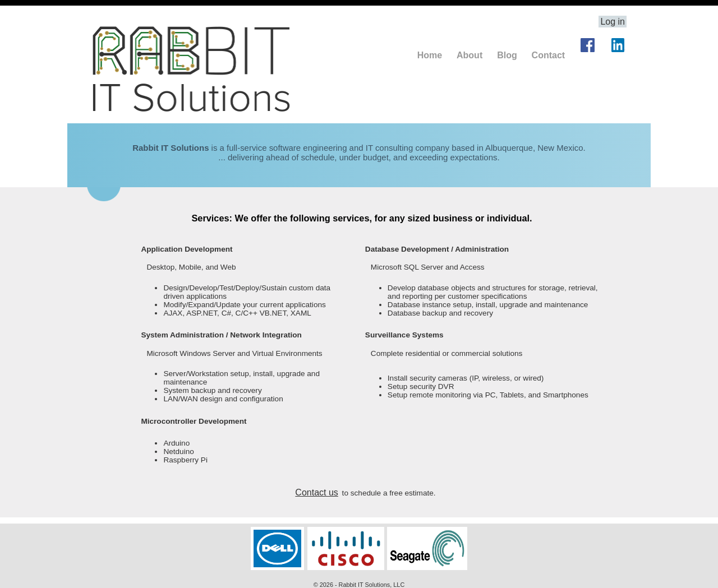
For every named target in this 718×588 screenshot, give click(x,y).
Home (430, 55)
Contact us (316, 492)
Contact (549, 55)
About (470, 55)
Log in (613, 22)
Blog (507, 55)
